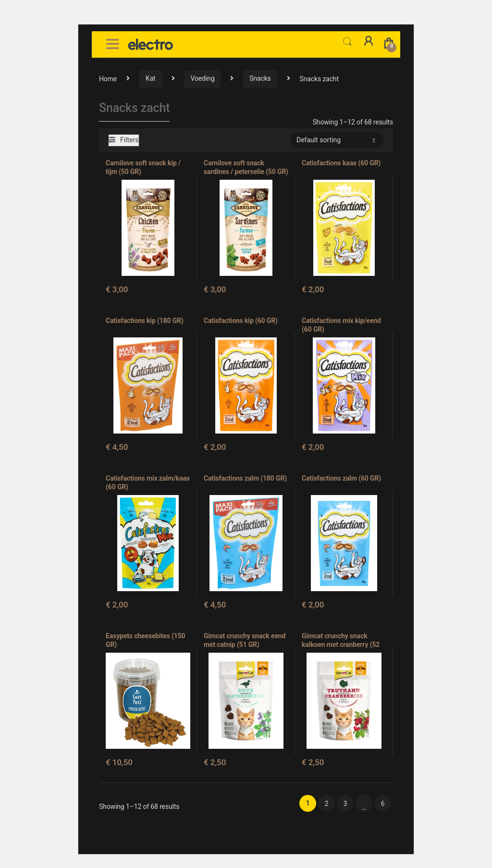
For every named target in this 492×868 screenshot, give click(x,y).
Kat (151, 78)
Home (108, 78)
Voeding (202, 78)
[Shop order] (337, 140)
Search (347, 42)
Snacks (260, 78)
